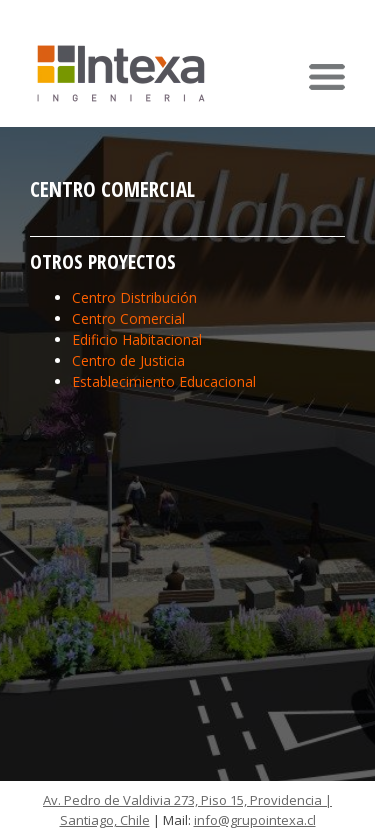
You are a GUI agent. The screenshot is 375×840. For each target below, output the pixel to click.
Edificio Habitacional (137, 339)
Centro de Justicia (128, 360)
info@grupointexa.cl (255, 820)
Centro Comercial (128, 318)
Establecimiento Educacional (164, 381)
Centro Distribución (134, 297)
